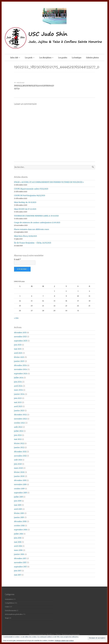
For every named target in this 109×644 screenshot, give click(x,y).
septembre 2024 (21, 374)
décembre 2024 (20, 365)
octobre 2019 (19, 489)
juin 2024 (18, 382)
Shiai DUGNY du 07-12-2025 (25, 209)
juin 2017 (18, 571)
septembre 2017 (20, 567)
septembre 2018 (21, 530)
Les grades (63, 58)
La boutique (77, 58)
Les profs (29, 58)
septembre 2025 (21, 341)
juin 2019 (18, 501)
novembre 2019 (20, 484)
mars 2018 (18, 550)
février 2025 (19, 357)
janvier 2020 (19, 476)
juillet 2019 (18, 497)
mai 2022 (18, 439)
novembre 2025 (20, 337)
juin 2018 (18, 538)
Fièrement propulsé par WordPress (42, 634)
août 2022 (18, 427)
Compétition (9, 603)
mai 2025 (18, 349)
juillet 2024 (19, 378)
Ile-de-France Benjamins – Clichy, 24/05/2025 (33, 243)
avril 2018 (18, 546)
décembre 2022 (20, 415)
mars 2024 (18, 390)
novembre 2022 (20, 419)
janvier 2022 (19, 447)
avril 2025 (18, 353)
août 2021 (18, 460)
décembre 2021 (20, 452)
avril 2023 (18, 406)
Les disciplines (45, 58)
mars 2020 (18, 468)
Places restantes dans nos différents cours (32, 229)
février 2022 (19, 443)
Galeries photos (92, 58)
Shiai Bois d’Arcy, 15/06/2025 (25, 236)
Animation (9, 599)
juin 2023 (18, 398)
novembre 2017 (20, 563)
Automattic (75, 634)
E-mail (17, 259)
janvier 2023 (19, 411)
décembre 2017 (20, 558)
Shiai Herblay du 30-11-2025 (25, 202)
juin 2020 (18, 464)
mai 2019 (18, 505)
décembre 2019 (20, 480)
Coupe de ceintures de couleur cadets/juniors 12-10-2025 (37, 223)
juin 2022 (18, 435)
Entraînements (10, 611)
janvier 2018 (19, 554)
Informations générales (14, 614)
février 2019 (19, 513)
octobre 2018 (19, 526)
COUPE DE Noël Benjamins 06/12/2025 (30, 196)
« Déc (16, 318)
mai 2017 (18, 575)
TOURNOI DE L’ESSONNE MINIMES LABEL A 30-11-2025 (36, 216)
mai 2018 (18, 542)
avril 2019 (18, 509)
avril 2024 (18, 386)
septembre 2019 (20, 493)
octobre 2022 (19, 423)
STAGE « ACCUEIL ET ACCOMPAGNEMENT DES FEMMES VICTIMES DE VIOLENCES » (49, 182)
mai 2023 (18, 402)
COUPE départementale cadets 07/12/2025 (31, 189)
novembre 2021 (20, 456)
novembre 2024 (20, 369)
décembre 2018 (20, 521)
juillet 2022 (19, 431)
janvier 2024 (19, 394)
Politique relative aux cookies (64, 641)
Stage (7, 618)
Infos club (14, 58)
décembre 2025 (20, 333)
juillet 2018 (19, 534)
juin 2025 (18, 345)
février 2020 (19, 472)
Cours (7, 607)
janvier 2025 (19, 361)
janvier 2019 (19, 517)
